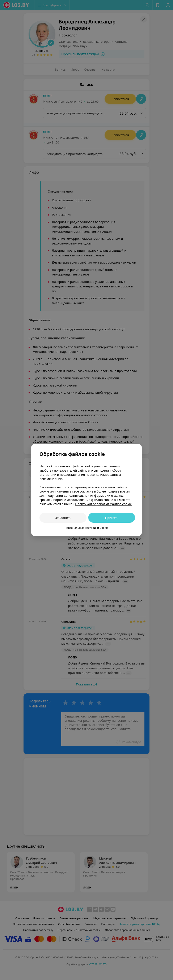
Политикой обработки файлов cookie (104, 504)
